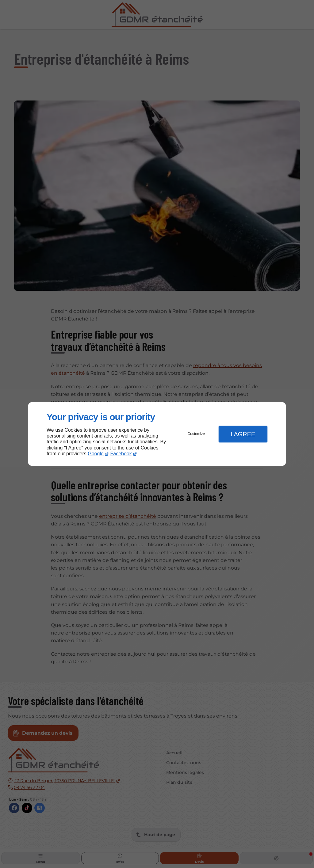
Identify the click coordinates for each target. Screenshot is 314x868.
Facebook (121, 454)
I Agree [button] (243, 434)
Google (96, 454)
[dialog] (157, 434)
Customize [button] (196, 434)
